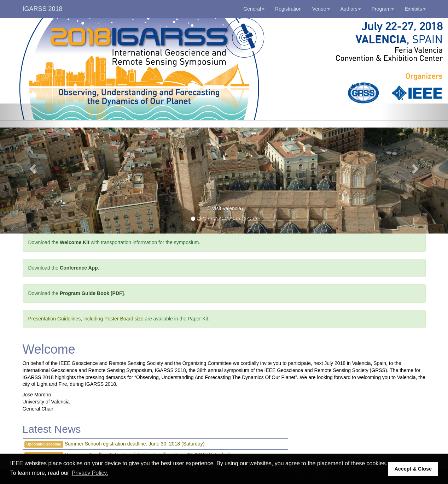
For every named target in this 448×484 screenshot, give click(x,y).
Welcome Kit (75, 242)
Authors (351, 9)
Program (383, 9)
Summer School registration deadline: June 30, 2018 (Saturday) (135, 444)
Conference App (79, 268)
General (254, 9)
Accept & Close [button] (413, 469)
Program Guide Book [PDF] (92, 293)
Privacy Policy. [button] (90, 473)
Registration (288, 9)
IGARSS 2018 (43, 9)
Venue (321, 9)
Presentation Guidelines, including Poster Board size (86, 319)
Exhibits (415, 9)
